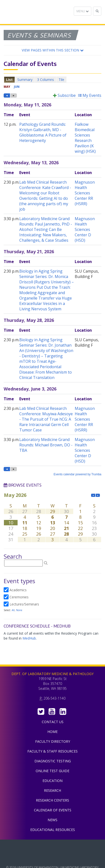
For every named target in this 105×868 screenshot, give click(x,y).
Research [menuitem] (52, 790)
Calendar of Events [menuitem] (53, 810)
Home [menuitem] (52, 732)
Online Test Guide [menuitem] (52, 771)
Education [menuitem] (52, 781)
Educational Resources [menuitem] (53, 830)
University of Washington (52, 858)
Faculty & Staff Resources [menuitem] (52, 751)
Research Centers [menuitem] (52, 800)
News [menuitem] (52, 820)
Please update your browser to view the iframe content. (52, 80)
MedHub (29, 638)
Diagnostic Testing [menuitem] (53, 761)
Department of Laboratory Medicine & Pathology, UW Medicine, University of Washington (29, 12)
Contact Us (53, 722)
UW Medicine (52, 847)
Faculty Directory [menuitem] (53, 741)
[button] (52, 50)
